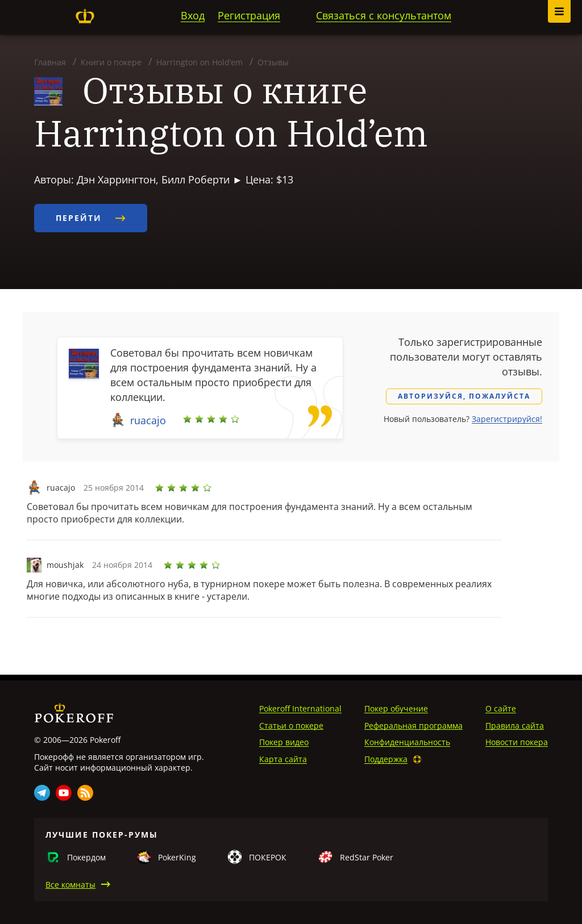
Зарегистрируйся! (507, 419)
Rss (85, 793)
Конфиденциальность (407, 742)
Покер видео (284, 742)
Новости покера (517, 742)
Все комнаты (70, 885)
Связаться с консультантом (384, 15)
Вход (193, 15)
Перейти (91, 218)
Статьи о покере (291, 726)
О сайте (501, 708)
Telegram (42, 793)
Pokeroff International (300, 708)
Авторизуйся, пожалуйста (464, 396)
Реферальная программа (413, 726)
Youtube (64, 793)
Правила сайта (515, 726)
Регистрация (249, 15)
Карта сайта (283, 759)
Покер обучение (396, 708)
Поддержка (386, 759)
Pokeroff (85, 16)
